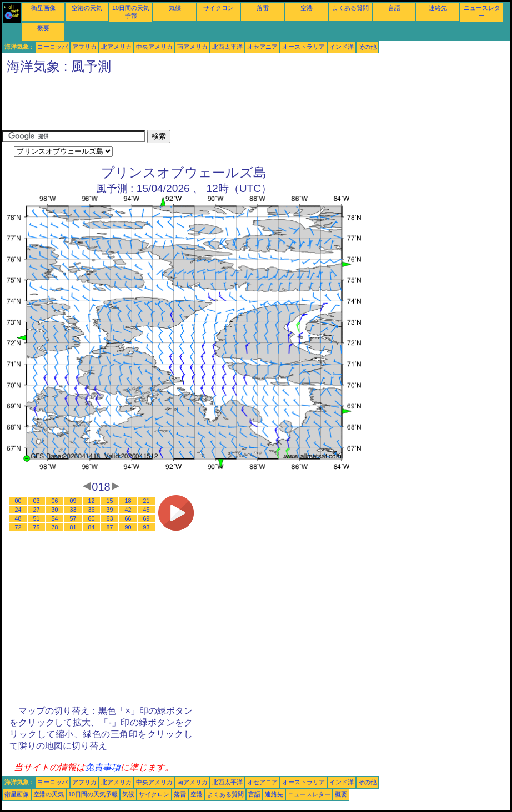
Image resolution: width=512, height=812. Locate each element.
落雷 (263, 8)
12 (92, 501)
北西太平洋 (227, 47)
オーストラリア (303, 47)
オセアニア (262, 47)
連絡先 (438, 8)
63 (110, 518)
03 (37, 501)
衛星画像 (43, 8)
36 (92, 510)
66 (128, 518)
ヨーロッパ (52, 47)
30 (55, 510)
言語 (394, 8)
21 (147, 501)
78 (55, 527)
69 (147, 518)
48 (18, 518)
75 (37, 527)
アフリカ (84, 47)
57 (73, 518)
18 (128, 501)
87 (110, 527)
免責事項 (103, 767)
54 (55, 518)
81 (73, 527)
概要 (43, 28)
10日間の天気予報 (93, 794)
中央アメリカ (154, 47)
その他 (367, 47)
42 (128, 510)
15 (110, 501)
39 (110, 510)
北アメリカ (116, 47)
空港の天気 (87, 8)
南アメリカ (192, 47)
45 (147, 510)
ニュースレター (309, 794)
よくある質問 (350, 8)
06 (55, 501)
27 (37, 510)
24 (18, 510)
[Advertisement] (204, 105)
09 (73, 501)
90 (128, 527)
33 (73, 510)
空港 (307, 8)
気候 (175, 8)
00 (18, 501)
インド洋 (342, 47)
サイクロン (219, 8)
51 (37, 518)
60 (92, 518)
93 (147, 527)
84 (92, 527)
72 (18, 527)
